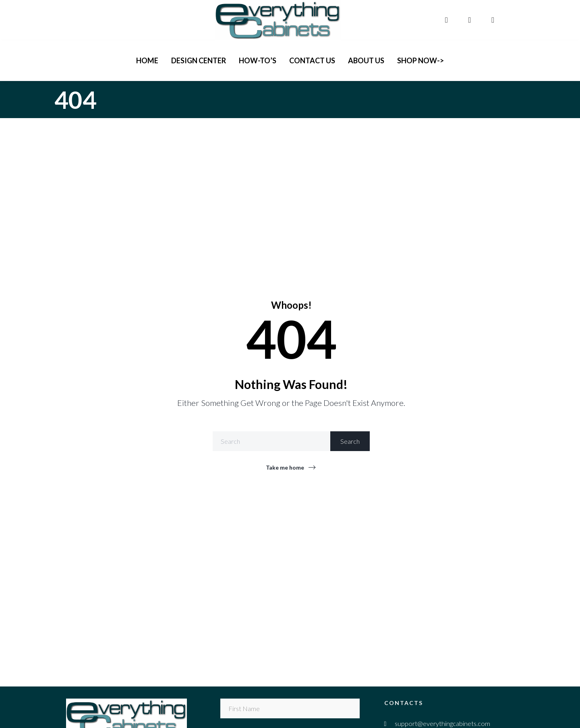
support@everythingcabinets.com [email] (442, 723)
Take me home (285, 467)
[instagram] (471, 20)
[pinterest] (494, 20)
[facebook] (447, 20)
